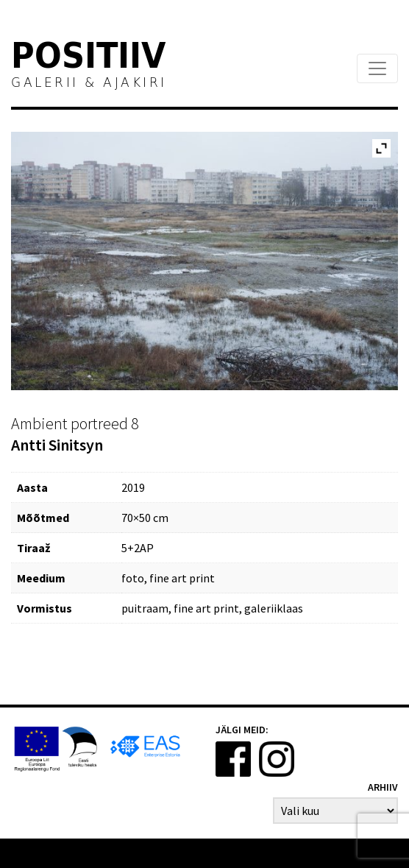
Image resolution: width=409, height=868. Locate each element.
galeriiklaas (274, 608)
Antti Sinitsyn (57, 445)
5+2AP (138, 548)
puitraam (145, 608)
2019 (133, 487)
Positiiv (89, 58)
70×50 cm (145, 518)
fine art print (182, 578)
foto (133, 578)
